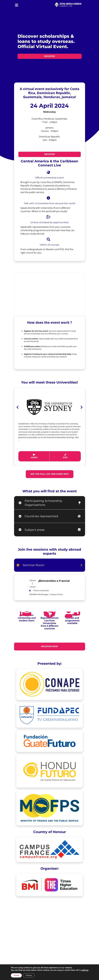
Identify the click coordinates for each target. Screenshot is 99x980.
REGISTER (50, 56)
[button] (18, 432)
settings (85, 970)
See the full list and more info (50, 474)
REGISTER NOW (49, 646)
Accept (16, 975)
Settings (29, 975)
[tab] (50, 503)
